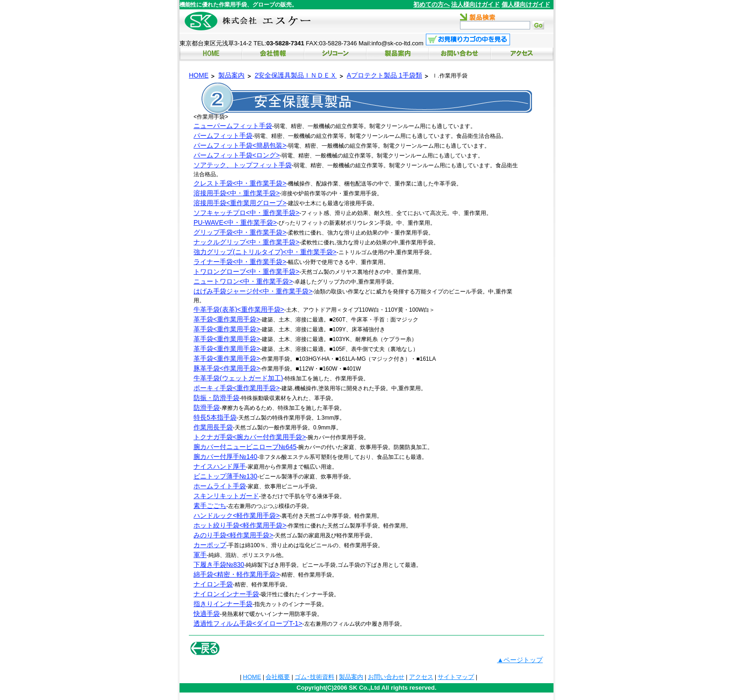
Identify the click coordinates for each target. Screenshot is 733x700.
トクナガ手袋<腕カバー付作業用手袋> (250, 437)
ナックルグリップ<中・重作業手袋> (246, 242)
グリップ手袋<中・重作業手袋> (240, 232)
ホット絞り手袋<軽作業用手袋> (240, 525)
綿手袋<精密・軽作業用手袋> (237, 574)
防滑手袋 (207, 407)
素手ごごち (210, 506)
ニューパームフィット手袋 (233, 126)
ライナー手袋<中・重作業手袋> (240, 262)
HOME (199, 75)
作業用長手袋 (213, 427)
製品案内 (231, 75)
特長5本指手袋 (215, 417)
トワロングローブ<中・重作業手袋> (246, 271)
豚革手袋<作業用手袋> (227, 368)
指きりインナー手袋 (223, 604)
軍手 (200, 555)
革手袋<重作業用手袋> (227, 319)
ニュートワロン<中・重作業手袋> (243, 281)
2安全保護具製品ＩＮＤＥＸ (296, 75)
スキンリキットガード (226, 496)
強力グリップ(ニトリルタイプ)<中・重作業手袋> (265, 252)
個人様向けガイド (526, 4)
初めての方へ (431, 4)
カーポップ (210, 545)
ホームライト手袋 (220, 486)
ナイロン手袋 (213, 584)
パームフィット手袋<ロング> (237, 155)
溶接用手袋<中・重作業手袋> (237, 193)
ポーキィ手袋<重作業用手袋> (237, 388)
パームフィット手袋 (223, 136)
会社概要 (278, 677)
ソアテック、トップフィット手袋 (243, 165)
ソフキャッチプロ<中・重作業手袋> (246, 213)
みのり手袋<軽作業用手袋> (233, 535)
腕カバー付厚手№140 (225, 457)
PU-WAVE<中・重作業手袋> (235, 222)
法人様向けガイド (475, 4)
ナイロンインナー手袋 (226, 594)
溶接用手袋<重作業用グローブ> (240, 203)
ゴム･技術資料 (314, 677)
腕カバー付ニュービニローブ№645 (245, 447)
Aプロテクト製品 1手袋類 (384, 75)
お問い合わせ (386, 677)
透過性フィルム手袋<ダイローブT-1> (248, 623)
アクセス (421, 677)
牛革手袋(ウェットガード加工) (238, 378)
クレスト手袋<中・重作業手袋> (240, 183)
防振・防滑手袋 (216, 398)
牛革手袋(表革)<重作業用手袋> (239, 309)
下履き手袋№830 (219, 564)
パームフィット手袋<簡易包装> (240, 145)
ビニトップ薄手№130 (225, 476)
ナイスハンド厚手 (220, 466)
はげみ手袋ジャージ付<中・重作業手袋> (253, 291)
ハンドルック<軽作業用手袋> (237, 515)
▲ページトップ (520, 660)
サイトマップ (456, 677)
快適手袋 (207, 614)
